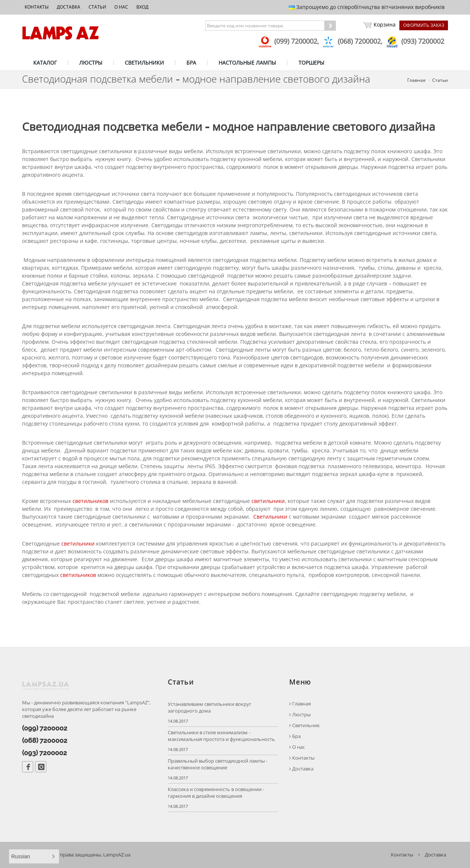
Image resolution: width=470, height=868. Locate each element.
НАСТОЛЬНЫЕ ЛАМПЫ (247, 63)
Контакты (37, 7)
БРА (191, 63)
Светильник (304, 725)
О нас (121, 7)
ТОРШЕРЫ (311, 63)
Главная (416, 80)
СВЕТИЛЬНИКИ (144, 63)
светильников (90, 501)
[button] (34, 856)
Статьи (97, 7)
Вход (142, 7)
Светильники (270, 517)
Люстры (300, 715)
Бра (295, 736)
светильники (268, 501)
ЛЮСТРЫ (91, 63)
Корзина (379, 25)
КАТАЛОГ (45, 63)
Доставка (69, 7)
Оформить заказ (424, 25)
